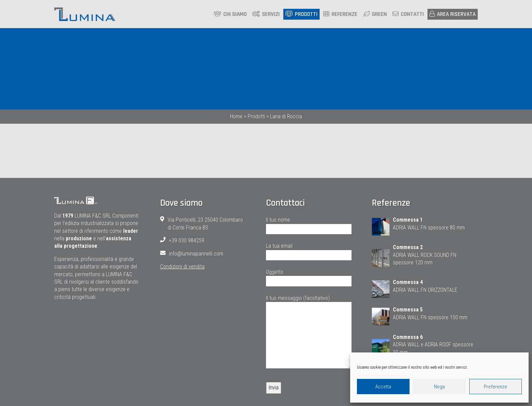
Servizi (266, 15)
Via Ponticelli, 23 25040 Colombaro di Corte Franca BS (205, 224)
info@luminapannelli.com (196, 254)
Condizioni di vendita (182, 267)
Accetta (383, 387)
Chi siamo (230, 15)
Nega (439, 387)
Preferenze (496, 387)
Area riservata (453, 15)
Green (375, 15)
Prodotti (301, 15)
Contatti (408, 15)
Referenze (340, 15)
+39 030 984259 (187, 241)
